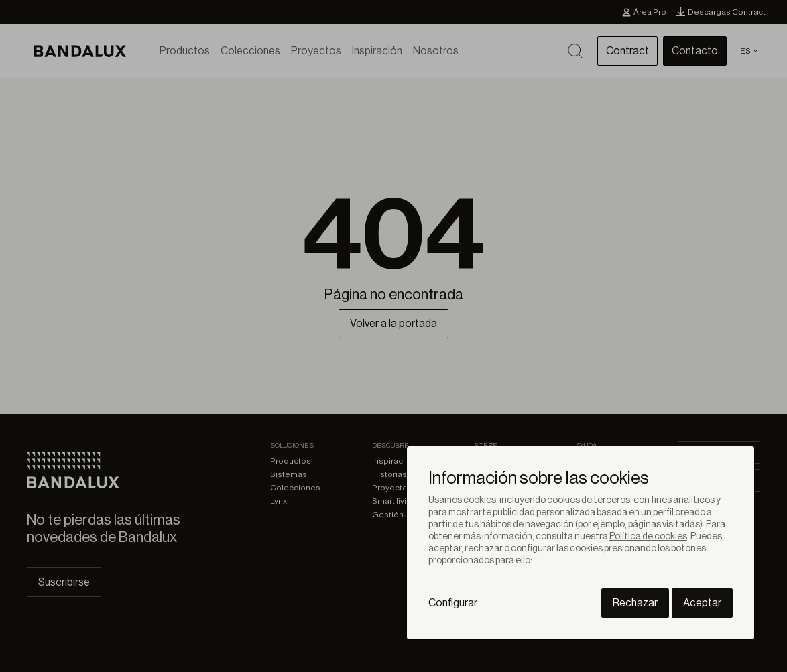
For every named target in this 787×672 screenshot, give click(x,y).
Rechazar (635, 603)
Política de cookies (648, 537)
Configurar (453, 603)
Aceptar (702, 603)
